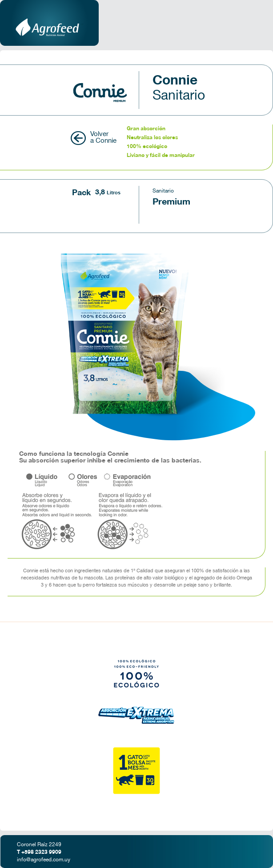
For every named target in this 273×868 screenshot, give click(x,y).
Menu (253, 23)
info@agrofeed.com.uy (44, 860)
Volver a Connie (103, 138)
